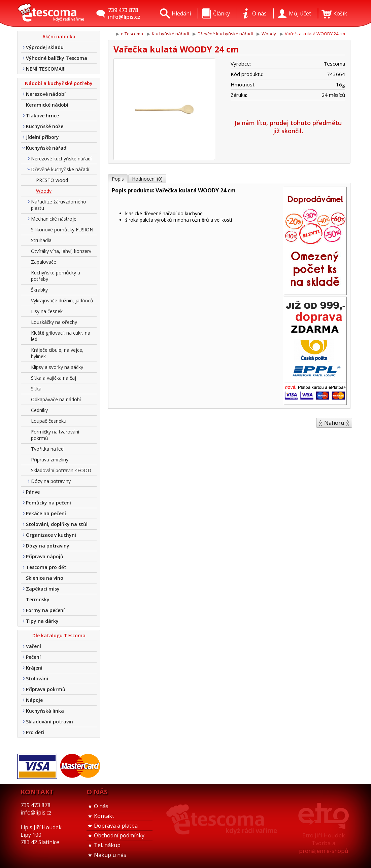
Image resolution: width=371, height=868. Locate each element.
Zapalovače (44, 262)
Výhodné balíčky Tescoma (57, 58)
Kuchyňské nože (45, 126)
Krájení (34, 668)
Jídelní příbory (42, 137)
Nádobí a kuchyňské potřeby (59, 83)
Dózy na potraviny (51, 481)
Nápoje (34, 700)
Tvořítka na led (47, 449)
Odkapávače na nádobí (56, 399)
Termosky (38, 599)
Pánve (33, 492)
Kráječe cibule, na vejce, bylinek (57, 353)
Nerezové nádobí (46, 94)
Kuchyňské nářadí (47, 148)
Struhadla (41, 240)
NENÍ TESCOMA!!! (46, 69)
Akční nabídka (59, 36)
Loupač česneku (49, 421)
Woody (44, 191)
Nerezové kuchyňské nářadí (61, 159)
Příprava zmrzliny (50, 460)
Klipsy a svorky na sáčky (57, 367)
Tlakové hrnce (42, 116)
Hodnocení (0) (147, 179)
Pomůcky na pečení (48, 503)
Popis (118, 179)
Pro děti (35, 732)
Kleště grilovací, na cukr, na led (61, 336)
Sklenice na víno (45, 578)
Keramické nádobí (47, 105)
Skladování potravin (49, 722)
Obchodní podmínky (119, 835)
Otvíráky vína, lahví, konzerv (61, 251)
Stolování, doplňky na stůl (57, 524)
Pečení (33, 657)
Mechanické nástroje (54, 219)
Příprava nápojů (45, 556)
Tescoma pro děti (47, 567)
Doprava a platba (116, 826)
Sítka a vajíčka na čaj (54, 378)
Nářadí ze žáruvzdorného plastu (59, 205)
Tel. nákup (107, 845)
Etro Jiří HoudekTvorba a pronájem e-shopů (324, 843)
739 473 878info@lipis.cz (124, 13)
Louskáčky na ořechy (54, 322)
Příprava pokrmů (46, 689)
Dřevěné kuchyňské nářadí (60, 169)
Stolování (37, 678)
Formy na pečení (45, 610)
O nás (101, 806)
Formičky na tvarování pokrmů (55, 435)
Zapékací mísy (43, 589)
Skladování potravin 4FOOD (61, 470)
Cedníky (39, 410)
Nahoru (334, 423)
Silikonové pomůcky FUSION (62, 230)
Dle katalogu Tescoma (59, 635)
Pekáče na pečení (46, 513)
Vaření (33, 646)
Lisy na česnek (47, 311)
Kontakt (104, 816)
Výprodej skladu (45, 47)
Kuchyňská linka (45, 711)
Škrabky (39, 290)
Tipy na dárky (42, 621)
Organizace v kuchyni (51, 535)
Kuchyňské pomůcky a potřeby (56, 276)
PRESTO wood (52, 180)
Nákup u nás (110, 855)
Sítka (36, 389)
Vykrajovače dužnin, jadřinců (62, 300)
